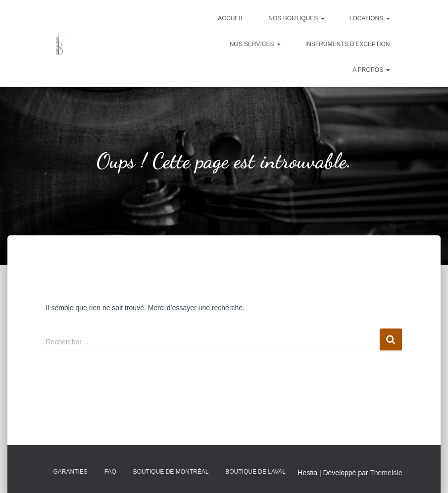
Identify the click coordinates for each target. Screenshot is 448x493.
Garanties (71, 472)
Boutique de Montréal (171, 472)
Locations (370, 18)
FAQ (110, 472)
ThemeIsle (386, 473)
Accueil (231, 18)
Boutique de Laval (255, 472)
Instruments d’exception (348, 44)
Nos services (255, 44)
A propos (371, 70)
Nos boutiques (296, 18)
